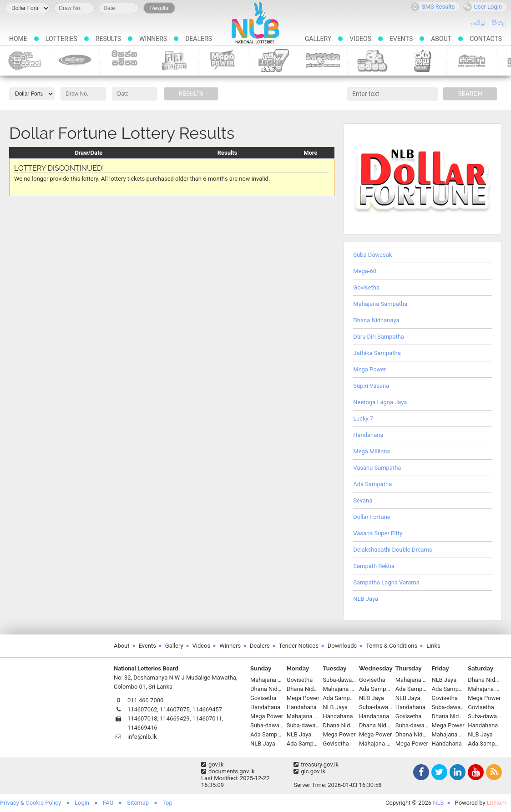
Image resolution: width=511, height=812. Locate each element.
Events (401, 39)
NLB (438, 803)
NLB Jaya (422, 61)
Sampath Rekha (374, 566)
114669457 (207, 709)
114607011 (207, 718)
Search (470, 94)
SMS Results (433, 7)
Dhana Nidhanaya (174, 61)
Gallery (318, 39)
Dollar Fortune (372, 517)
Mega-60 (365, 271)
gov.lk (212, 764)
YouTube (475, 773)
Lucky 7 (273, 61)
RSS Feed (493, 773)
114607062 (142, 709)
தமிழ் (478, 23)
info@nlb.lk (142, 737)
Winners (153, 39)
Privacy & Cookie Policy (30, 803)
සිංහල (499, 23)
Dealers (199, 39)
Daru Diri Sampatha (379, 337)
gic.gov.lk (309, 771)
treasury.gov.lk (316, 764)
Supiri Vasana (371, 386)
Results (159, 8)
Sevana (363, 500)
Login (82, 803)
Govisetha (75, 61)
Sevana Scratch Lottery (472, 61)
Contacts (486, 39)
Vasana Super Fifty (378, 533)
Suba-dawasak (25, 61)
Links (433, 646)
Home (18, 39)
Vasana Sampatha (377, 468)
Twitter (438, 773)
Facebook (420, 773)
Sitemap (138, 803)
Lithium (497, 803)
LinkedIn (456, 773)
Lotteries (61, 39)
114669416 (142, 728)
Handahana (323, 61)
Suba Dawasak (372, 255)
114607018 (142, 718)
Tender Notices (299, 646)
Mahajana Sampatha (124, 61)
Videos (360, 39)
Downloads (342, 646)
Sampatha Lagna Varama (386, 582)
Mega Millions (372, 451)
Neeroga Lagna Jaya (380, 402)
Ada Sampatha (372, 61)
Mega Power (224, 61)
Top (167, 803)
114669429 (175, 718)
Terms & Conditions (392, 646)
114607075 (175, 709)
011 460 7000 (145, 700)
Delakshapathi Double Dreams (392, 550)
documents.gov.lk (228, 771)
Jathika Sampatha (377, 353)
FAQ (108, 803)
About (441, 39)
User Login (483, 7)
